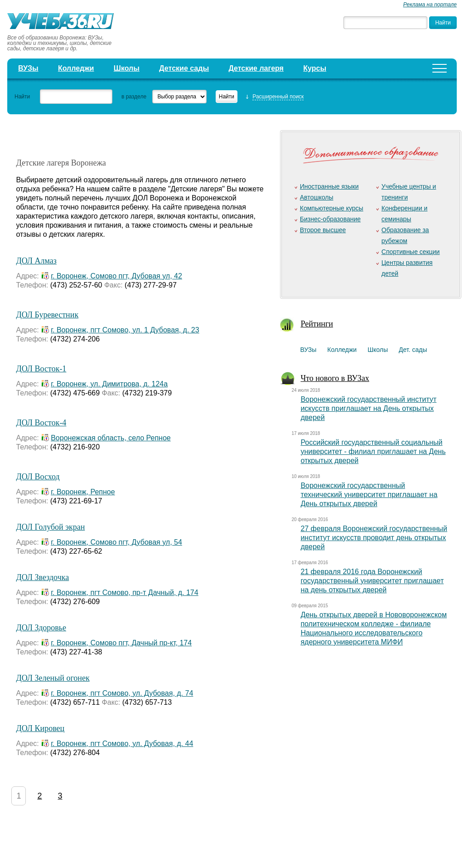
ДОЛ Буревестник (47, 315)
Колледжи (76, 68)
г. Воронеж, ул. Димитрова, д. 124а (109, 384)
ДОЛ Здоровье (41, 628)
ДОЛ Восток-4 (41, 423)
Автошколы (317, 197)
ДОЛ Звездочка (42, 577)
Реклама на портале (430, 5)
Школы (127, 68)
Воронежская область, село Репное (111, 438)
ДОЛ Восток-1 (41, 369)
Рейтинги (317, 324)
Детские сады (184, 68)
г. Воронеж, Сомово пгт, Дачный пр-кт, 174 (121, 643)
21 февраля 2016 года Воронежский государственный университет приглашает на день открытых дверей (372, 581)
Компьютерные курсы (332, 208)
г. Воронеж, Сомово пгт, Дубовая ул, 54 (116, 542)
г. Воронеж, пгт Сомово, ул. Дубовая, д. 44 (122, 744)
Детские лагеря (256, 68)
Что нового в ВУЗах (335, 378)
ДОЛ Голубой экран (50, 527)
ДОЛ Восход (38, 477)
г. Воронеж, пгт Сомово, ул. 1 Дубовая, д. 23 (125, 330)
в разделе (134, 97)
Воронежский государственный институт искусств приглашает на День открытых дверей (368, 408)
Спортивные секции (411, 252)
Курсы (315, 68)
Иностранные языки (329, 186)
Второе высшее (323, 230)
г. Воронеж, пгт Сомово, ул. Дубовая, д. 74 (122, 693)
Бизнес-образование (330, 219)
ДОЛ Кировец (40, 728)
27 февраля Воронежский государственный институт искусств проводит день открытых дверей (374, 538)
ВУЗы (28, 68)
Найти (22, 97)
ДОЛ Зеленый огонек (53, 678)
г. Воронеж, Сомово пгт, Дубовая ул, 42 (116, 276)
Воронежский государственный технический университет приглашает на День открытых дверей (369, 495)
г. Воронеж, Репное (83, 492)
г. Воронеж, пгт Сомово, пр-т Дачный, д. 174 (125, 592)
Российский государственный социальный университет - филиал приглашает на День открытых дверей (373, 451)
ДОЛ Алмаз (36, 261)
